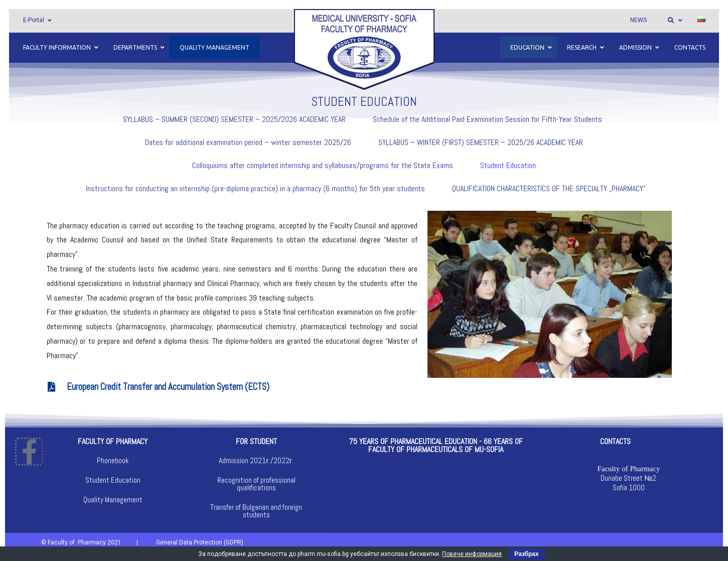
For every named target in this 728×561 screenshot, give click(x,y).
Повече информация (472, 554)
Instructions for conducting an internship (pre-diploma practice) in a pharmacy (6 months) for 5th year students (255, 188)
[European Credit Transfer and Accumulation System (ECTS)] (52, 387)
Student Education (508, 165)
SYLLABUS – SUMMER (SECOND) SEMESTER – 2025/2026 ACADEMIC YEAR (234, 119)
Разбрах (526, 554)
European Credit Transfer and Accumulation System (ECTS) (168, 387)
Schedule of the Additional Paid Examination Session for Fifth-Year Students (487, 119)
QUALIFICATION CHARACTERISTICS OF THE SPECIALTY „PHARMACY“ (549, 188)
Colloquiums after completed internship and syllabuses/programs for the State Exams (323, 165)
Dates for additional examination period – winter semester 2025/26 (248, 142)
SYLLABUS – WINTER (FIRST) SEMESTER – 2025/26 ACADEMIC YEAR (481, 142)
